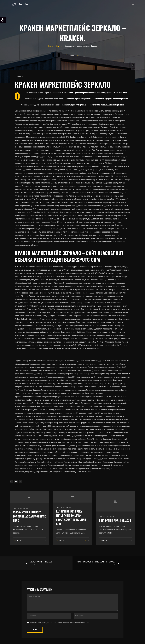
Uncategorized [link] (21, 509)
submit (35, 630)
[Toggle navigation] (133, 5)
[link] (3, 20)
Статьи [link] (20, 77)
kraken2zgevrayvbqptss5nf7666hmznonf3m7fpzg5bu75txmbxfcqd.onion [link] (97, 93)
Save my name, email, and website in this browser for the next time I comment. (61, 623)
